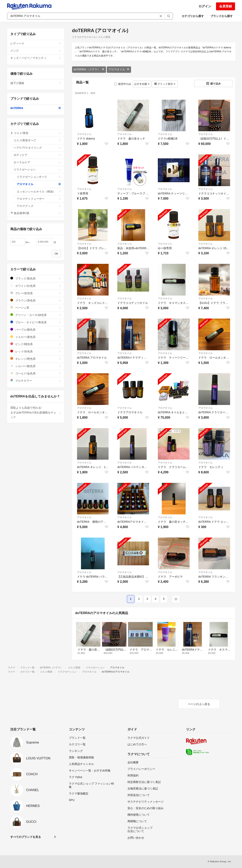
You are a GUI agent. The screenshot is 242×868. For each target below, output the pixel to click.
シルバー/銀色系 (36, 366)
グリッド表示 (165, 84)
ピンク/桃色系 (36, 344)
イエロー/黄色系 (36, 337)
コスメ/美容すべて (37, 140)
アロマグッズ (39, 206)
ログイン (205, 6)
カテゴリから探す (193, 16)
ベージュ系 (36, 308)
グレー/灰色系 (36, 293)
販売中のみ (123, 84)
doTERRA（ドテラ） (89, 69)
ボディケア (37, 155)
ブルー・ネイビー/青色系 (36, 322)
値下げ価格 (36, 83)
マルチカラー (36, 380)
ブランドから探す (222, 16)
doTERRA (36, 108)
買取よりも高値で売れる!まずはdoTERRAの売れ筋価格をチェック (36, 412)
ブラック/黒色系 (36, 278)
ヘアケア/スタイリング (37, 148)
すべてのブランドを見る (26, 837)
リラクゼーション (37, 169)
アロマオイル (119, 69)
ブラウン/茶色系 (36, 300)
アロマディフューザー (39, 199)
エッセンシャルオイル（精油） (39, 191)
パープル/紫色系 (36, 330)
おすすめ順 (142, 84)
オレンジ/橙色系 (36, 359)
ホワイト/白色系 (36, 286)
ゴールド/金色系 (36, 373)
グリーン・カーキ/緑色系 (36, 315)
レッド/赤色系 (36, 351)
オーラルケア (37, 162)
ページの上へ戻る (199, 704)
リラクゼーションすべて (39, 177)
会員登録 (226, 6)
